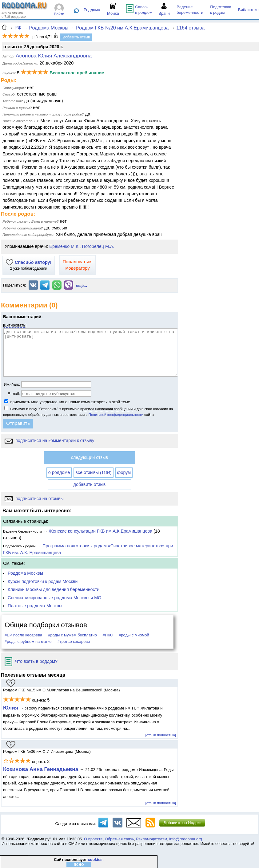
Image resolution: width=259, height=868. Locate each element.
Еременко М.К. (64, 246)
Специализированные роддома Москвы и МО (55, 598)
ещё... (82, 285)
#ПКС (108, 635)
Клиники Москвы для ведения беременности (54, 589)
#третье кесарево (74, 641)
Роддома (92, 10)
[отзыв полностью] (161, 735)
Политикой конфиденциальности (116, 414)
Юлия (11, 708)
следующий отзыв (90, 457)
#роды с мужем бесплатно (72, 635)
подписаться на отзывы (34, 499)
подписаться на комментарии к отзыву (49, 440)
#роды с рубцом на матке (28, 641)
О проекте (93, 839)
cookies (95, 860)
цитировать (15, 325)
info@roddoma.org (185, 839)
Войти (59, 14)
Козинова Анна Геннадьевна (41, 769)
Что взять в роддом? (31, 661)
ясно (79, 864)
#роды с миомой (134, 635)
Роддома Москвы (25, 573)
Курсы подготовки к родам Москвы (43, 581)
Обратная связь (119, 839)
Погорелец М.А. (98, 246)
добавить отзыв (90, 484)
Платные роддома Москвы (35, 606)
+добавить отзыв (76, 37)
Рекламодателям (151, 839)
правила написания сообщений (106, 409)
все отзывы (93, 472)
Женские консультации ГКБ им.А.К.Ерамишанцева (100, 531)
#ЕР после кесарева (23, 635)
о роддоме (59, 472)
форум (124, 472)
